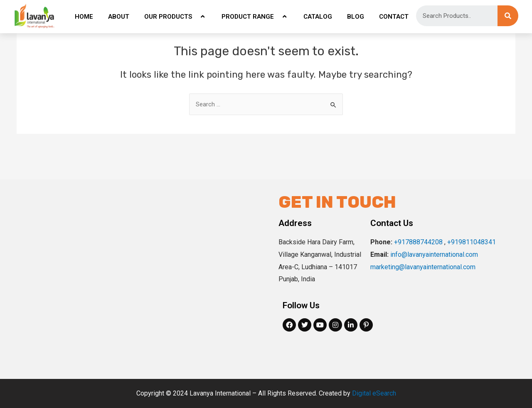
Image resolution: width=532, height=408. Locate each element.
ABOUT (119, 17)
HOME (84, 17)
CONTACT (394, 17)
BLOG (356, 17)
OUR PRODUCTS (175, 17)
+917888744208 (418, 242)
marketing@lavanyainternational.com (423, 267)
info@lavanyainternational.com (434, 254)
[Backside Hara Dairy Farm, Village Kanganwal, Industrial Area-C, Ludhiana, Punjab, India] (148, 279)
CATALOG (318, 17)
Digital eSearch (374, 393)
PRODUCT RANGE (255, 17)
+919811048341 (472, 242)
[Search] (508, 16)
